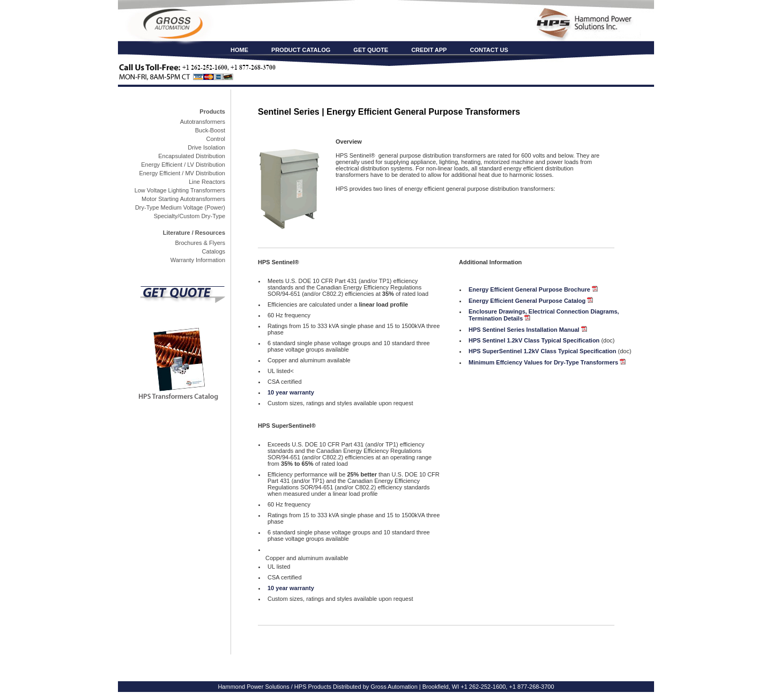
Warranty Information (198, 260)
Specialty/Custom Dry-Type (190, 216)
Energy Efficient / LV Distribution (183, 165)
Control (216, 139)
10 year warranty (291, 392)
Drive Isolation (206, 147)
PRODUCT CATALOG (301, 50)
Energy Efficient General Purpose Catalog (527, 301)
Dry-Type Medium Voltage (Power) (180, 207)
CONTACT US (489, 50)
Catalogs (214, 251)
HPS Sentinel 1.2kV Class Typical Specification (534, 340)
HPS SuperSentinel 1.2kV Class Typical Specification (543, 351)
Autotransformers (203, 122)
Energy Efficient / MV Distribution (182, 173)
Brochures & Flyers (200, 243)
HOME (239, 50)
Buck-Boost (210, 130)
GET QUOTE (371, 50)
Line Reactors (207, 182)
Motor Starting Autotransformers (183, 199)
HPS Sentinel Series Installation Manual (524, 330)
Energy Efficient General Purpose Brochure (529, 289)
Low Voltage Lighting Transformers (180, 190)
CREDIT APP (429, 50)
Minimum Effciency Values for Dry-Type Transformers (547, 362)
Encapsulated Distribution (192, 156)
